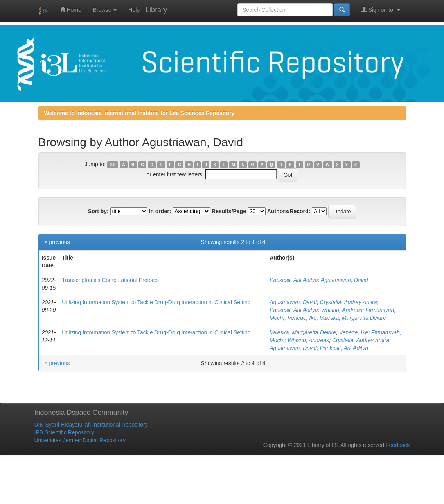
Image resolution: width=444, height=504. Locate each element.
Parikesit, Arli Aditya (294, 280)
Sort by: (98, 211)
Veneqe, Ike (302, 318)
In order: (160, 211)
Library (156, 10)
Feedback (398, 445)
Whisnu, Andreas (342, 310)
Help (134, 10)
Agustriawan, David (344, 280)
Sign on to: (381, 10)
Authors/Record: (289, 211)
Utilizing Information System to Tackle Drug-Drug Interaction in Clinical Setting (156, 302)
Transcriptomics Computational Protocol (110, 280)
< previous (57, 242)
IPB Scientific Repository (64, 432)
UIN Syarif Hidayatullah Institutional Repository (91, 425)
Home (71, 10)
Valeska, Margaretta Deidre (353, 318)
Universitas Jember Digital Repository (80, 440)
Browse (105, 10)
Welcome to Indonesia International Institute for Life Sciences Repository (139, 113)
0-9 (112, 165)
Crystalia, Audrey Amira (349, 302)
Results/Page (229, 211)
